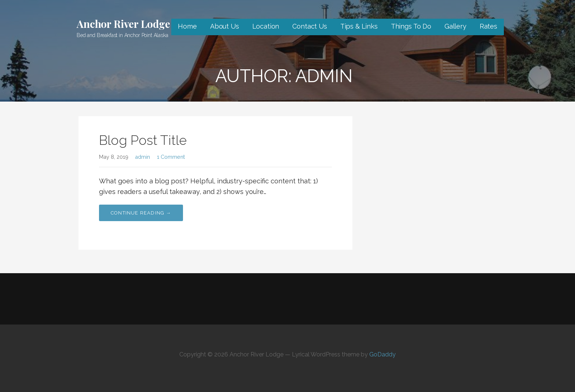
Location (266, 26)
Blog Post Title (143, 140)
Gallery (455, 26)
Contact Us (310, 26)
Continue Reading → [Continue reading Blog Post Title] (141, 213)
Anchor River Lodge (123, 24)
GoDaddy (382, 354)
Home (187, 26)
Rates (488, 26)
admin (142, 157)
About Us (225, 26)
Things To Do (411, 26)
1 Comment (171, 157)
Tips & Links (359, 26)
